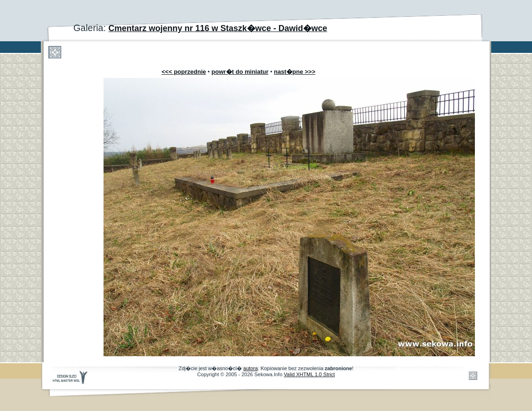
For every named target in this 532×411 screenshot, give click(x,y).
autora (250, 368)
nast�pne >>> (295, 72)
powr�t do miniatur (240, 72)
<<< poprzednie (184, 72)
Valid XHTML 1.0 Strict (309, 374)
